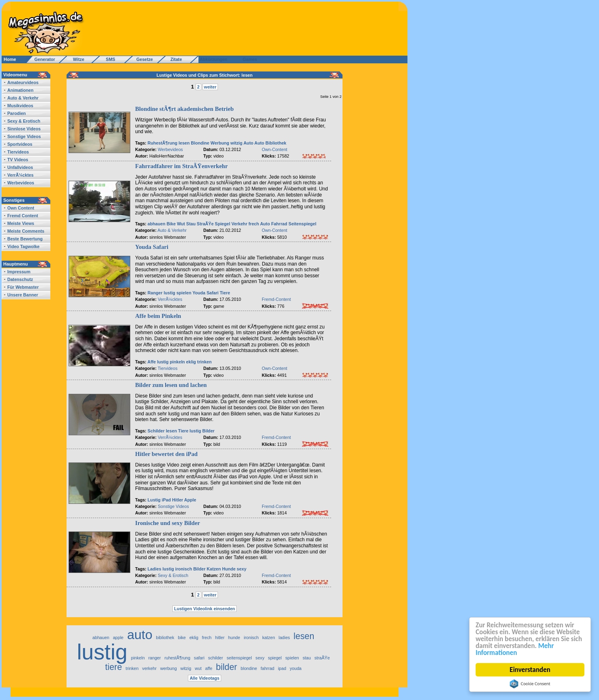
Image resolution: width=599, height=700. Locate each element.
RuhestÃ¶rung (163, 143)
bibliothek (165, 637)
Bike (171, 224)
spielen (184, 293)
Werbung (220, 143)
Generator (41, 59)
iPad (167, 500)
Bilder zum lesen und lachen (171, 385)
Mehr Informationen (515, 649)
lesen (184, 143)
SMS (108, 59)
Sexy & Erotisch (24, 121)
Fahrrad (279, 224)
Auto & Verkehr (23, 98)
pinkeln (177, 362)
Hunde (229, 569)
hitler (220, 637)
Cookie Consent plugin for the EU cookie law (530, 684)
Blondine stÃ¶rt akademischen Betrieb (184, 109)
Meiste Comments (26, 231)
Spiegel (222, 224)
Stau (191, 224)
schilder (216, 658)
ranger (154, 658)
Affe (152, 362)
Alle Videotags (204, 678)
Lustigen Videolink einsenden (205, 609)
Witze (76, 59)
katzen (268, 637)
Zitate (174, 59)
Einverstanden (530, 670)
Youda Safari (152, 247)
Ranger (155, 293)
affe (209, 668)
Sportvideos (20, 144)
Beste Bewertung (25, 239)
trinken (205, 362)
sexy (241, 569)
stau (307, 658)
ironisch (184, 569)
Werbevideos (21, 183)
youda (296, 668)
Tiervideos (18, 152)
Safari (213, 293)
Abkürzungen (213, 59)
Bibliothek (276, 143)
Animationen (20, 90)
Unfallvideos (20, 167)
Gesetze (143, 59)
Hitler (178, 500)
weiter (210, 87)
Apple (190, 500)
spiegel (275, 658)
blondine (249, 668)
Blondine (200, 143)
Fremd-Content (276, 299)
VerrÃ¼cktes (20, 175)
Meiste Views (21, 223)
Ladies (155, 569)
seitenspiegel (239, 658)
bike (182, 637)
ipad (282, 668)
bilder (226, 667)
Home (10, 59)
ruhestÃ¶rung (177, 658)
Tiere (225, 293)
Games (249, 59)
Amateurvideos (23, 82)
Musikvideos (20, 106)
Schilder (156, 431)
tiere (114, 667)
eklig (191, 362)
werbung (169, 668)
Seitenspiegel (303, 224)
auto (140, 635)
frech (254, 224)
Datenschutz (20, 279)
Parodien (17, 113)
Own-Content (275, 149)
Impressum (19, 272)
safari (199, 658)
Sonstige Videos (24, 136)
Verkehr (239, 224)
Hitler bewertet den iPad (166, 454)
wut (198, 668)
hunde (234, 637)
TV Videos (18, 160)
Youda (199, 293)
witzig (237, 143)
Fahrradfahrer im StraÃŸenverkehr (181, 166)
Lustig (154, 500)
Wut (181, 224)
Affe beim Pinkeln (158, 316)
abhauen (157, 224)
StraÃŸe (205, 224)
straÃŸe (322, 658)
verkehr (149, 668)
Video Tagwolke (24, 246)
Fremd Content (23, 216)
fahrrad (267, 668)
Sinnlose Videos (24, 129)
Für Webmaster (23, 287)
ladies (284, 637)
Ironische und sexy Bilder (168, 523)
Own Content (21, 208)
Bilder (209, 431)
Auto (248, 143)
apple (118, 637)
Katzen (214, 569)
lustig (169, 293)
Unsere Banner (23, 295)
